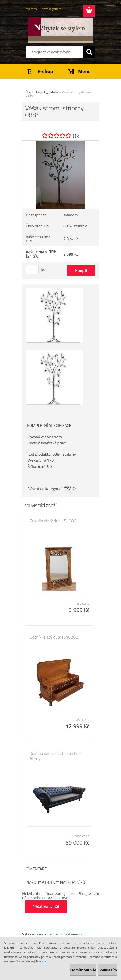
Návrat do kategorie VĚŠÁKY (52, 489)
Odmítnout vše (83, 970)
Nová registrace (52, 9)
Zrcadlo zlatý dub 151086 (53, 521)
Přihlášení (31, 9)
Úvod (29, 92)
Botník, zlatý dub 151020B (54, 637)
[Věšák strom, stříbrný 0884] (60, 143)
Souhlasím (108, 970)
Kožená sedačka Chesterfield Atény (56, 756)
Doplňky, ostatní (47, 92)
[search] (89, 52)
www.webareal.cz (69, 934)
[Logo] (60, 30)
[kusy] (32, 270)
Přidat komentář (46, 907)
